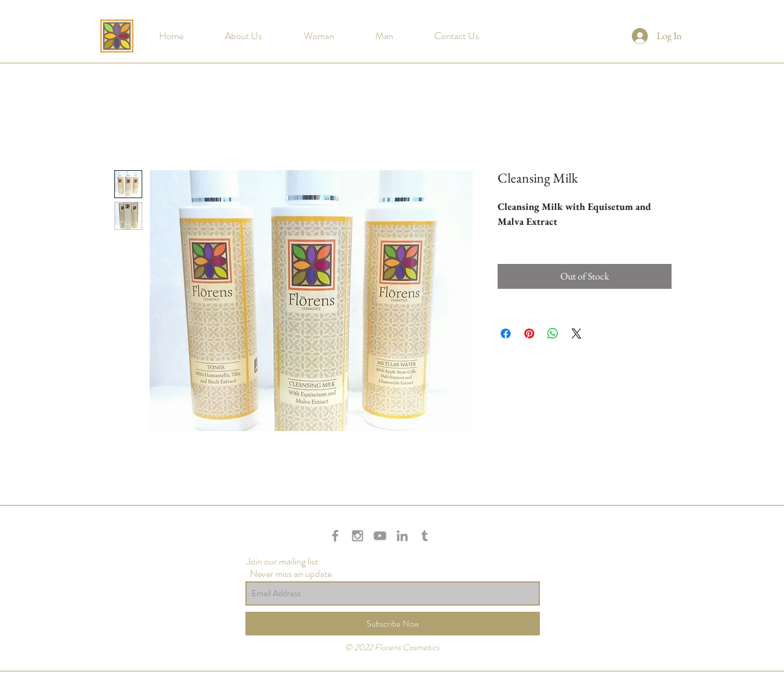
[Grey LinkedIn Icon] (402, 536)
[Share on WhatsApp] (553, 334)
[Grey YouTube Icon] (380, 536)
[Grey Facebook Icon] (335, 536)
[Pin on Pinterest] (529, 334)
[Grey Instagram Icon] (358, 536)
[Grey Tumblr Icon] (425, 536)
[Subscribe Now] (393, 624)
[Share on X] (577, 334)
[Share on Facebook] (506, 334)
